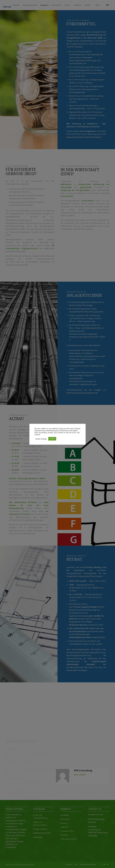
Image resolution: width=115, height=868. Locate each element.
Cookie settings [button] (41, 439)
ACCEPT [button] (52, 439)
